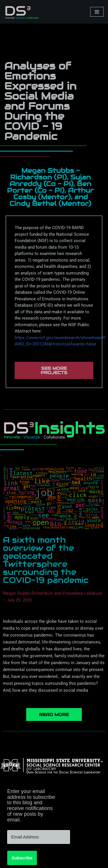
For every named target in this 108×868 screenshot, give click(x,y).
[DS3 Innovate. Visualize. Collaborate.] (22, 12)
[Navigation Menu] (97, 12)
